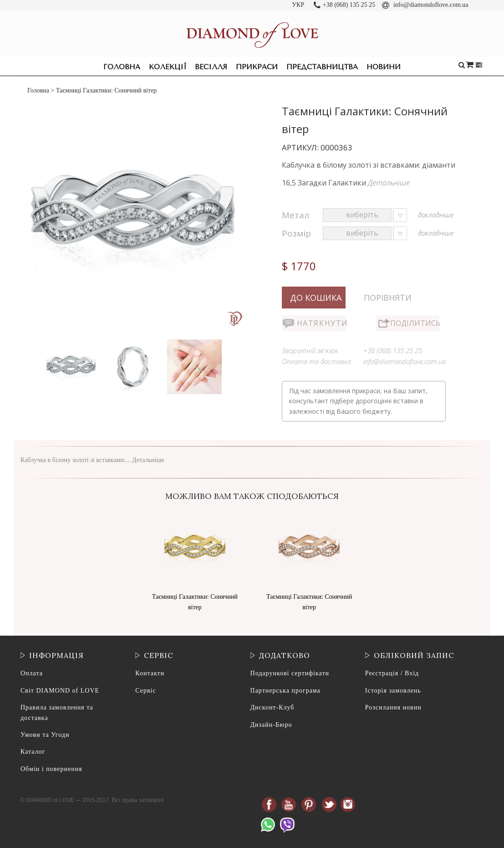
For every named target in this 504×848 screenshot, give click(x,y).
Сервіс (145, 691)
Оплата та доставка (316, 361)
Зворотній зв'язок (310, 350)
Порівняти (388, 298)
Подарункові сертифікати (290, 673)
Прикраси (257, 67)
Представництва (322, 67)
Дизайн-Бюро (271, 725)
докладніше (436, 215)
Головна (122, 67)
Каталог (33, 752)
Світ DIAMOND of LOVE (60, 691)
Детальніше (389, 183)
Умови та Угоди (45, 735)
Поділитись (415, 323)
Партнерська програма (285, 691)
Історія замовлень (393, 691)
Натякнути (321, 323)
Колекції (168, 67)
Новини (384, 67)
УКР (298, 5)
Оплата (32, 673)
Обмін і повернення (51, 769)
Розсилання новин (393, 707)
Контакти (150, 673)
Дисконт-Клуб (272, 707)
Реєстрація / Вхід (392, 673)
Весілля (211, 67)
